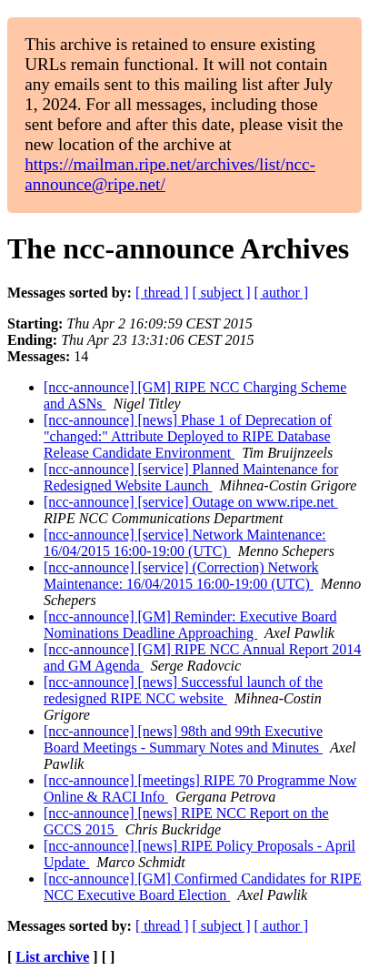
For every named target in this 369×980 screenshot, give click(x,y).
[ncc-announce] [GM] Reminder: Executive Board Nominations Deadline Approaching (190, 625)
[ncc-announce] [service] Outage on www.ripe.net (191, 502)
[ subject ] (222, 293)
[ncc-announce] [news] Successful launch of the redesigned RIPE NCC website (183, 690)
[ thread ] (162, 293)
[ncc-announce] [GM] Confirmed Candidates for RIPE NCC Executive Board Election (203, 887)
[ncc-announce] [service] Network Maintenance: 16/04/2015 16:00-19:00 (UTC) (185, 543)
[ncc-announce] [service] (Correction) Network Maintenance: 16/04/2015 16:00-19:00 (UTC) (181, 576)
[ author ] (282, 293)
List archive (52, 957)
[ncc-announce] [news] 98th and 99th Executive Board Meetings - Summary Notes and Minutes (183, 739)
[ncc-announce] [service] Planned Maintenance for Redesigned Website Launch (191, 477)
